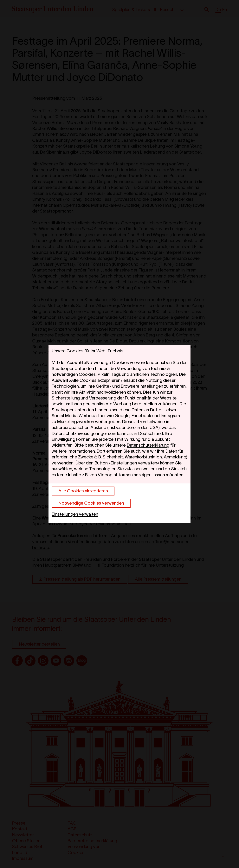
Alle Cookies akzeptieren (83, 491)
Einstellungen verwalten (75, 514)
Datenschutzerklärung (148, 445)
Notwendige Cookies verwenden (91, 503)
